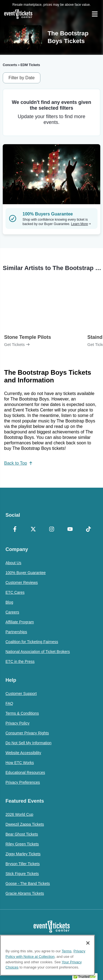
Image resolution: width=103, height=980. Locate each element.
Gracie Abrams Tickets (25, 893)
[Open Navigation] (95, 14)
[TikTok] (88, 530)
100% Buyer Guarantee (26, 573)
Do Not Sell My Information (28, 743)
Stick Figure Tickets (22, 874)
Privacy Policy (17, 723)
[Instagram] (51, 530)
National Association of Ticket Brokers (38, 652)
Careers (12, 612)
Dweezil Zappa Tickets (25, 824)
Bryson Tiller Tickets (23, 864)
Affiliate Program (20, 622)
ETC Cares (15, 592)
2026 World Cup (19, 814)
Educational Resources (25, 772)
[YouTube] (70, 530)
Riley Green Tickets (22, 844)
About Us (13, 563)
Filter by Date (22, 78)
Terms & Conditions (22, 713)
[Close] (88, 943)
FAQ (9, 703)
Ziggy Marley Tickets (23, 854)
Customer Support (21, 694)
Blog (9, 602)
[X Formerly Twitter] (33, 530)
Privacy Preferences (23, 782)
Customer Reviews (22, 583)
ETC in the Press (20, 661)
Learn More (81, 224)
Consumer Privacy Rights (27, 733)
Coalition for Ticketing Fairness (32, 642)
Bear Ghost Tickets (22, 834)
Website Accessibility (23, 753)
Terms (67, 951)
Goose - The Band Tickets (28, 884)
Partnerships (16, 632)
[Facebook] (15, 530)
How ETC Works (20, 763)
